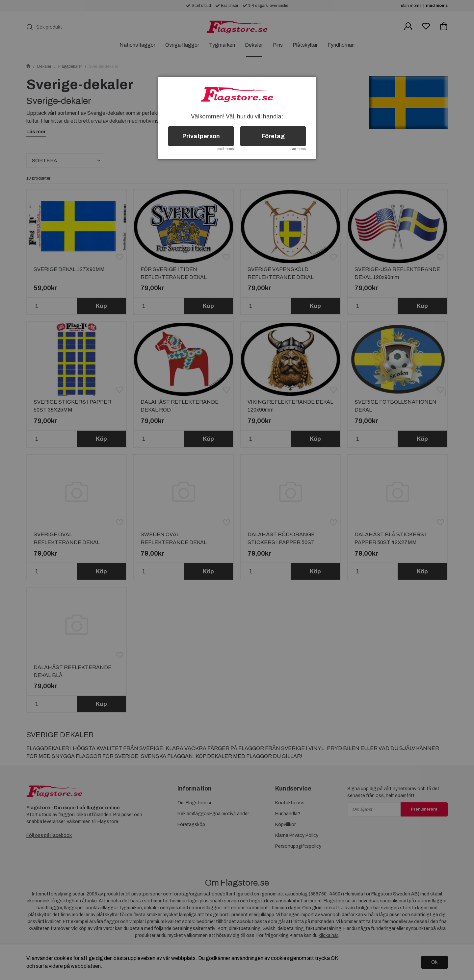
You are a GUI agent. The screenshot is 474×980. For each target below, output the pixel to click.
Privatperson (201, 136)
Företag (273, 136)
